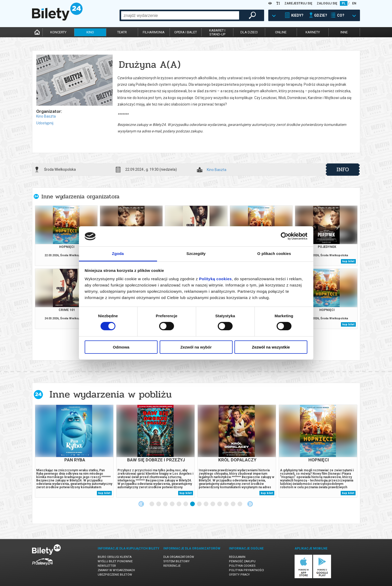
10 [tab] (213, 504)
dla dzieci (249, 32)
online (281, 32)
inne (344, 32)
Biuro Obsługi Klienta (115, 557)
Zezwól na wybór (196, 347)
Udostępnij (45, 123)
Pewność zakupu (242, 561)
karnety (313, 32)
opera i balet (186, 32)
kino (90, 32)
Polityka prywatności (246, 570)
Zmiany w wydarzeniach (116, 570)
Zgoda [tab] (118, 254)
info (343, 169)
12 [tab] (227, 504)
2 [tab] (159, 504)
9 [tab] (206, 504)
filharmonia (154, 32)
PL (344, 3)
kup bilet (348, 261)
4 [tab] (172, 504)
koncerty (58, 32)
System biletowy (176, 561)
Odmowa (121, 347)
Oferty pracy (239, 575)
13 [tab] (233, 504)
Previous (141, 504)
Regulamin (237, 557)
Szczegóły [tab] (196, 254)
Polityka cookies (242, 566)
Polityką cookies (215, 279)
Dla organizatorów (179, 557)
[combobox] (180, 15)
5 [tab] (179, 504)
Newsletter (107, 566)
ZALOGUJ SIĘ (327, 3)
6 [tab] (186, 504)
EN (354, 3)
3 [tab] (166, 504)
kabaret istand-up (217, 32)
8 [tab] (200, 504)
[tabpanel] (74, 451)
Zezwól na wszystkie (271, 347)
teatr (122, 32)
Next (250, 504)
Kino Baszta (46, 116)
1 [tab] (152, 504)
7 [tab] (193, 504)
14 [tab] (240, 504)
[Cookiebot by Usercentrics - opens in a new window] (285, 236)
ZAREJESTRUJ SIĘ (298, 3)
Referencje (172, 566)
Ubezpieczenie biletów (115, 575)
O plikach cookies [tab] (274, 254)
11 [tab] (220, 504)
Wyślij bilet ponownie (115, 561)
